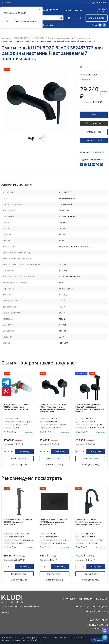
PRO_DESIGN (101, 599)
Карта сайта (6, 613)
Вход (91, 2)
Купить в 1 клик (94, 132)
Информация (85, 599)
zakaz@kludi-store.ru (74, 10)
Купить (94, 115)
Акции (95, 25)
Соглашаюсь (99, 640)
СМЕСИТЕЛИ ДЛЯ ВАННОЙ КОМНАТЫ (28, 38)
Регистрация (101, 2)
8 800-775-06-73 (97, 625)
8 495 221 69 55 (50, 10)
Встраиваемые (81, 38)
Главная (5, 38)
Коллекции (48, 25)
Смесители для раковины (59, 38)
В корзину (24, 452)
